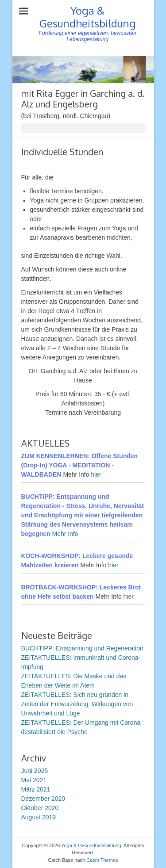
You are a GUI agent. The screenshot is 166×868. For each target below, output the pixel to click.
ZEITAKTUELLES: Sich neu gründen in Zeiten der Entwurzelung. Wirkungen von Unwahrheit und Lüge (77, 704)
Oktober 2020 (40, 808)
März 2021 (36, 789)
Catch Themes (102, 860)
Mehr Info (65, 534)
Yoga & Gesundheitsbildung (88, 17)
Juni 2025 (35, 771)
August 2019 (39, 817)
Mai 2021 (34, 780)
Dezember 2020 (43, 799)
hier (96, 474)
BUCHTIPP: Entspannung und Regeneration (82, 648)
